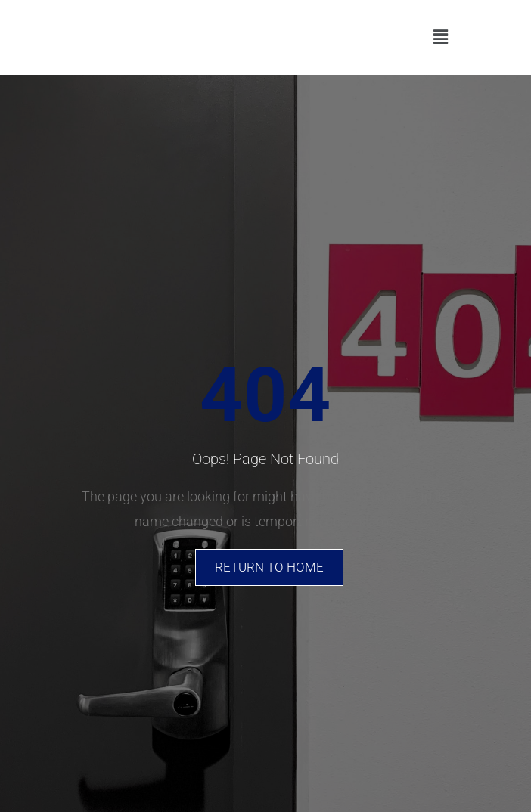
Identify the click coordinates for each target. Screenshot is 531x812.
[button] (441, 37)
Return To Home (269, 567)
